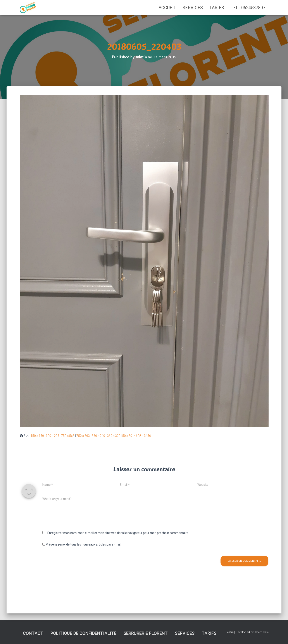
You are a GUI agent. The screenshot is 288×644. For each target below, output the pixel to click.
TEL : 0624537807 (248, 8)
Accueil (167, 8)
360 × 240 (98, 436)
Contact (33, 633)
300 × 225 (53, 436)
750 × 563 (68, 436)
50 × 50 (127, 436)
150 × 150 (37, 436)
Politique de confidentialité (83, 633)
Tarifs (217, 8)
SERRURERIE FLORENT (146, 633)
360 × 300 (114, 436)
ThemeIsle (261, 632)
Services (193, 8)
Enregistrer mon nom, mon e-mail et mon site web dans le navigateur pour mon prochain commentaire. (118, 533)
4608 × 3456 (142, 436)
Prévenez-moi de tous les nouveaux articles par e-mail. (84, 544)
